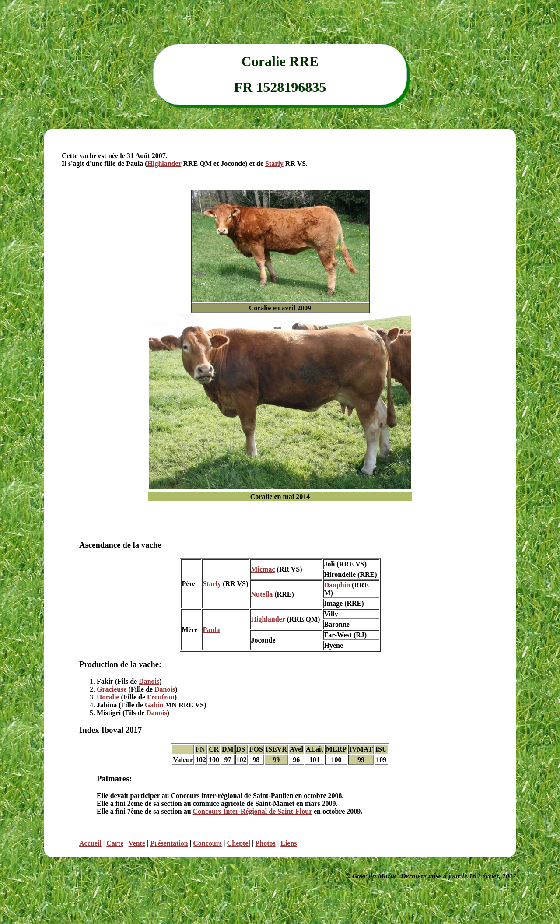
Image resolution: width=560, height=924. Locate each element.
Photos (265, 843)
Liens (289, 843)
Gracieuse (112, 689)
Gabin (154, 705)
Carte (115, 843)
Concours (207, 843)
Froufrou (161, 697)
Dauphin (337, 585)
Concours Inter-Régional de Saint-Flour (252, 811)
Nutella (262, 594)
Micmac (263, 569)
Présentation (169, 843)
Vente (137, 843)
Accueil (90, 843)
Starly (274, 163)
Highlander (164, 163)
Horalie (108, 697)
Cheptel (239, 843)
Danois (149, 681)
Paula (212, 630)
